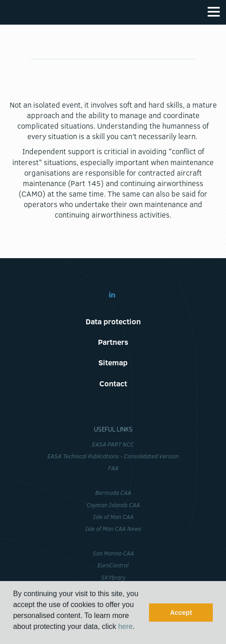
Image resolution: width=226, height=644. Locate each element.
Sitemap (113, 362)
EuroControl (113, 565)
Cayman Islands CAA (113, 505)
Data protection (113, 321)
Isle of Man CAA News (113, 529)
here (125, 626)
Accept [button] (181, 613)
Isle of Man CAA (113, 517)
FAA (113, 468)
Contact (113, 383)
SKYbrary (113, 577)
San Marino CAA (113, 553)
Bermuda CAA (113, 493)
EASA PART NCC (113, 444)
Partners (113, 342)
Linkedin (112, 295)
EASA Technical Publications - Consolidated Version (113, 456)
